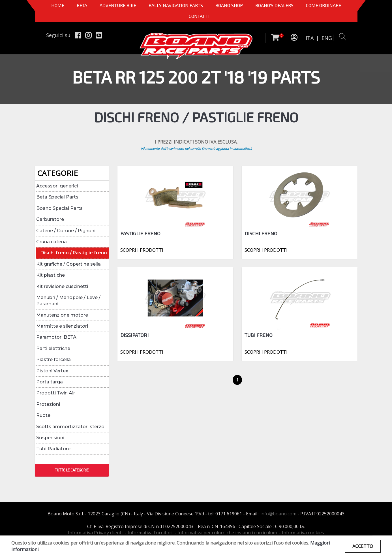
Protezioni (48, 404)
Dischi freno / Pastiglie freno (74, 253)
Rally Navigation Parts (176, 5)
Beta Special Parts (57, 197)
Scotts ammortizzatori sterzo (70, 427)
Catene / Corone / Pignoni (66, 231)
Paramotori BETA (56, 337)
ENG (327, 38)
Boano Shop (229, 5)
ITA (310, 38)
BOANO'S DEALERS (274, 5)
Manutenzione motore (62, 315)
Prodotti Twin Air (56, 393)
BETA (82, 5)
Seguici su (58, 35)
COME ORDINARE (324, 5)
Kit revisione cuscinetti (62, 286)
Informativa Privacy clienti (95, 533)
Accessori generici (57, 186)
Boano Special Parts (59, 208)
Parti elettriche (53, 348)
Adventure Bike (118, 5)
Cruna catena (52, 242)
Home (58, 5)
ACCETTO (363, 546)
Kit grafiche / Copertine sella (68, 264)
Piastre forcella (53, 359)
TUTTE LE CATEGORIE (72, 470)
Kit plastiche (51, 275)
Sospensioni (50, 438)
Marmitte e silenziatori (62, 326)
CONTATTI (199, 16)
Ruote (43, 415)
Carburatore (50, 219)
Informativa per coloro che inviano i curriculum (227, 533)
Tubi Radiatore (53, 449)
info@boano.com (278, 514)
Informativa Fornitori (150, 533)
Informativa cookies (303, 533)
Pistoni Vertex (52, 371)
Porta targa (50, 382)
